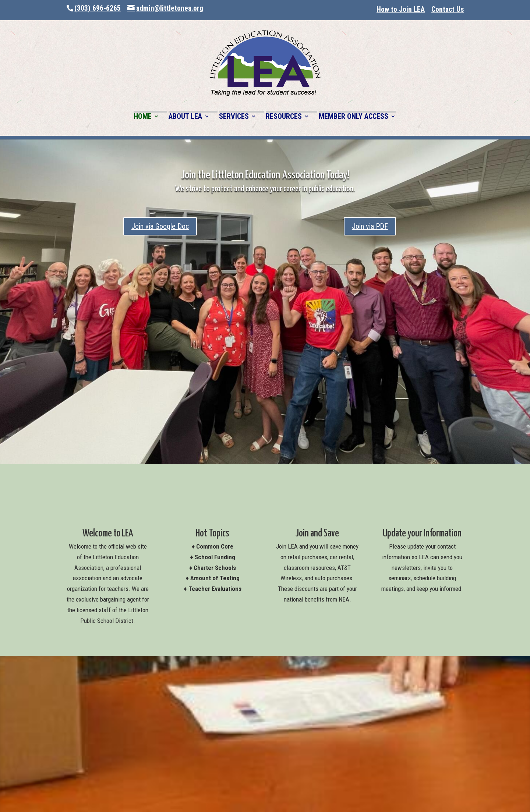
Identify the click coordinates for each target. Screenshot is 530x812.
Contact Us (448, 9)
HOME (143, 117)
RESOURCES (284, 117)
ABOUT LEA (185, 117)
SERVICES (234, 117)
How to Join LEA (401, 9)
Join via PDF (370, 226)
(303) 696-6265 (98, 8)
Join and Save (317, 534)
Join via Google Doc (160, 226)
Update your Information (422, 534)
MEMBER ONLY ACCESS (354, 117)
